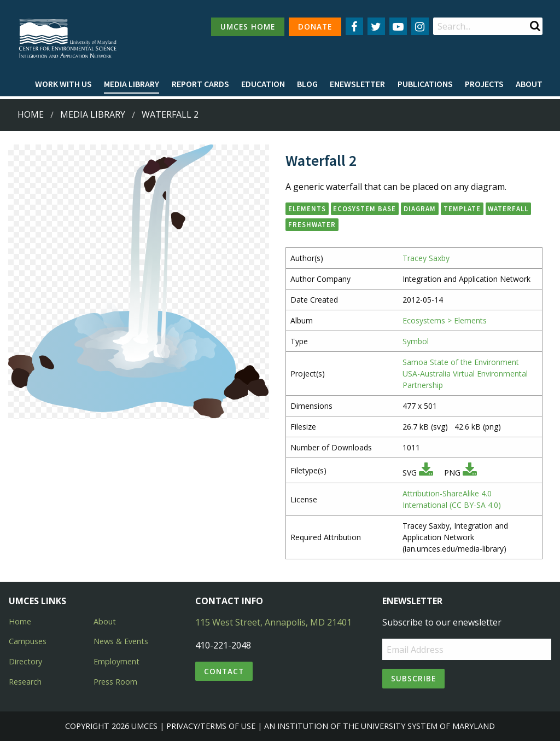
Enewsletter (357, 84)
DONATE (315, 27)
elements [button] (307, 209)
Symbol (416, 341)
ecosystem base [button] (364, 209)
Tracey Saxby (426, 258)
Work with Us (63, 84)
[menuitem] (63, 84)
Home (31, 114)
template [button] (462, 209)
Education (263, 84)
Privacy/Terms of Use (211, 726)
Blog (307, 84)
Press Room (115, 682)
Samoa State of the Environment (461, 362)
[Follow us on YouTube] (398, 26)
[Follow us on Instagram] (420, 26)
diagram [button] (420, 209)
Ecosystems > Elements (445, 320)
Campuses (28, 641)
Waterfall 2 (170, 114)
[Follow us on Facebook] (354, 26)
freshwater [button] (312, 224)
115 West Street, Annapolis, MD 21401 (273, 622)
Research (25, 682)
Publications (425, 84)
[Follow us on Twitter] (376, 26)
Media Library (132, 84)
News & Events (121, 641)
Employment (116, 661)
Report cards (200, 84)
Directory (25, 661)
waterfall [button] (508, 209)
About (529, 84)
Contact (224, 671)
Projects (484, 84)
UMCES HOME (248, 27)
